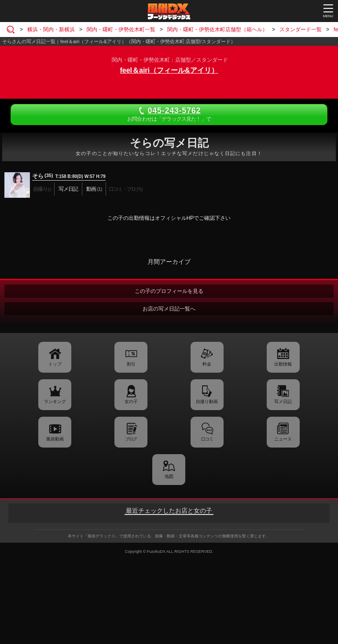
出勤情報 (283, 364)
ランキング (55, 402)
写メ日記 (283, 402)
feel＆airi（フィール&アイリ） (169, 70)
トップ (55, 364)
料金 (207, 364)
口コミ (207, 439)
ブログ (131, 439)
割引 (131, 364)
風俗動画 (55, 439)
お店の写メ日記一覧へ (169, 309)
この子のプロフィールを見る (169, 291)
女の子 (131, 402)
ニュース (283, 439)
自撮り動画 (207, 402)
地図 (169, 476)
